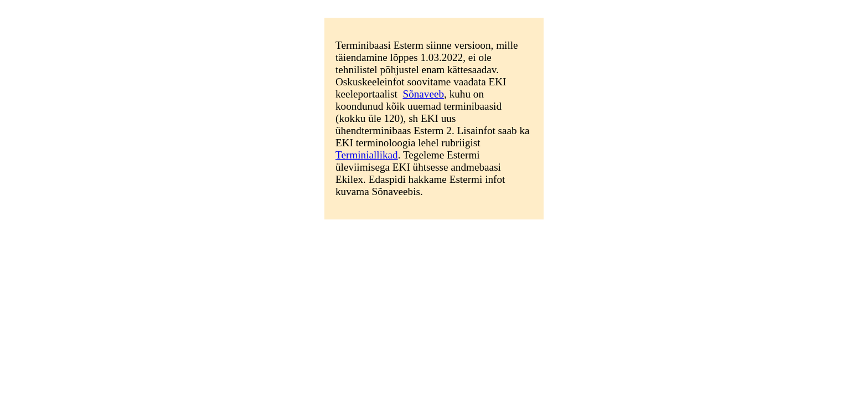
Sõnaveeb (423, 94)
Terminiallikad (367, 155)
